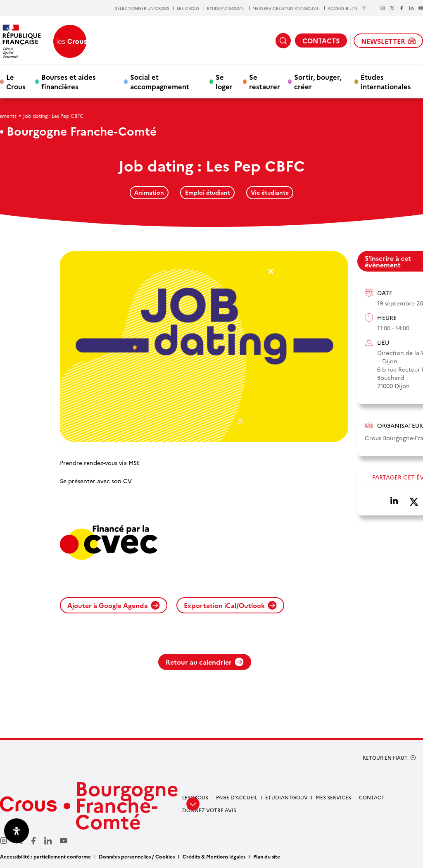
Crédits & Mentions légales (214, 856)
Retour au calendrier (205, 662)
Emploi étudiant (208, 192)
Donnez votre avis (209, 810)
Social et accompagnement (160, 81)
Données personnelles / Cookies (137, 856)
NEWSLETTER (388, 41)
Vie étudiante (270, 192)
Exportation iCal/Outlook (230, 605)
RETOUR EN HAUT (385, 758)
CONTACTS (321, 41)
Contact (372, 797)
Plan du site (267, 856)
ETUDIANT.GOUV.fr (226, 8)
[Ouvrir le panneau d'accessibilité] (17, 831)
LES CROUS (188, 8)
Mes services (333, 797)
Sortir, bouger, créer (318, 81)
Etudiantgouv (286, 797)
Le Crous (16, 81)
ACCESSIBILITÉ (347, 8)
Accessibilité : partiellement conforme (45, 856)
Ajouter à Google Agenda (114, 605)
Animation (149, 192)
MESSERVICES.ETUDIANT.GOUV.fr (286, 8)
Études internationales (386, 81)
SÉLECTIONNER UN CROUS (142, 8)
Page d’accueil (237, 797)
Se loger (224, 81)
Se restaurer (265, 81)
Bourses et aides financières (69, 81)
